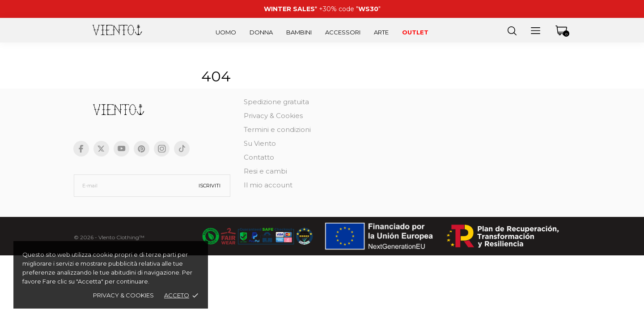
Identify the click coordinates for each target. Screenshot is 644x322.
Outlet (415, 32)
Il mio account (268, 185)
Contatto (259, 157)
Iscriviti (210, 186)
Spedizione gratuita (276, 102)
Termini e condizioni (277, 129)
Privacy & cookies (123, 295)
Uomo (226, 32)
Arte (381, 32)
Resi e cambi (265, 171)
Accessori (343, 32)
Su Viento (260, 143)
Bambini (299, 32)
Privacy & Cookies (273, 116)
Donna (261, 32)
